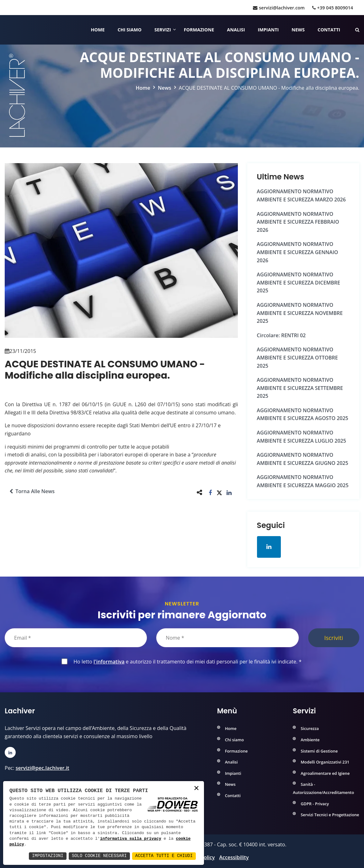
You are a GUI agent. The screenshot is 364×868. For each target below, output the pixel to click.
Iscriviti (334, 638)
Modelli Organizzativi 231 (325, 762)
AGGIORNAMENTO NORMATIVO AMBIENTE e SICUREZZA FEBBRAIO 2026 (298, 222)
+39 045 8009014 (333, 8)
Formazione (199, 30)
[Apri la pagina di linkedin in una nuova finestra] (269, 547)
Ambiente (310, 740)
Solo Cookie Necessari (99, 856)
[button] (210, 492)
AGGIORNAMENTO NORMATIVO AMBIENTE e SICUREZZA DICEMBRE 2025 (298, 282)
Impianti (268, 30)
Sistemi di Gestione (319, 751)
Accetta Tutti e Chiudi (164, 856)
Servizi (163, 30)
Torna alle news (32, 491)
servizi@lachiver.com (279, 8)
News (298, 30)
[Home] (5, 30)
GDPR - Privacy (315, 803)
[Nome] (227, 638)
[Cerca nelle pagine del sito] (357, 30)
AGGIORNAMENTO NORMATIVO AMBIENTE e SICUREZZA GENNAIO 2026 (297, 252)
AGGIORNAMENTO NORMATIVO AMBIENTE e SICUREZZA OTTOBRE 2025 (297, 357)
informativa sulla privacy (131, 839)
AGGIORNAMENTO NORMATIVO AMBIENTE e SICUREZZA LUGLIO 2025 (301, 437)
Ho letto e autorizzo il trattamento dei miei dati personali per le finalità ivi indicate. (186, 662)
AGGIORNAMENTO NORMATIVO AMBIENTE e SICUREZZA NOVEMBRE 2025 (300, 313)
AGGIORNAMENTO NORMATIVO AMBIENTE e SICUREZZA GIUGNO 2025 (302, 459)
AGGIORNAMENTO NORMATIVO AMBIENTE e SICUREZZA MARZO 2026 (301, 195)
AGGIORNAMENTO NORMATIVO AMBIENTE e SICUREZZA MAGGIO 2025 (302, 481)
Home (98, 30)
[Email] (76, 638)
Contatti (329, 30)
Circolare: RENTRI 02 (281, 335)
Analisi (236, 30)
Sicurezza (310, 728)
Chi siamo (130, 30)
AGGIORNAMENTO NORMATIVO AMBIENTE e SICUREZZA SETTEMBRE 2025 (300, 388)
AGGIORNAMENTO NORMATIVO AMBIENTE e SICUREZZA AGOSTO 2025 (302, 414)
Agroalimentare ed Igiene (325, 773)
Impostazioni (47, 856)
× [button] (196, 788)
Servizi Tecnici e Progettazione (330, 815)
